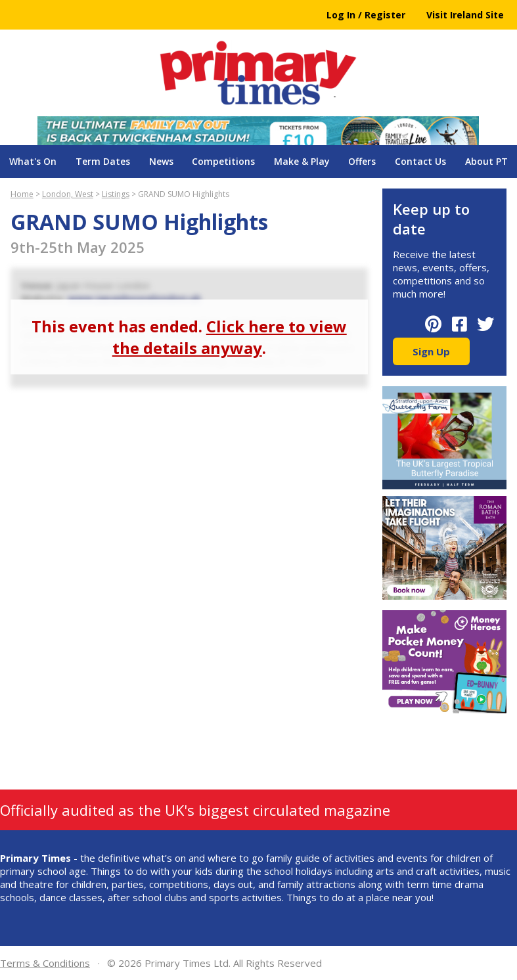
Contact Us (420, 161)
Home (22, 194)
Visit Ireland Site (465, 15)
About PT (486, 161)
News (161, 161)
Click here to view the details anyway (230, 337)
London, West (68, 194)
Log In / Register (366, 15)
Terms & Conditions (45, 963)
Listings (116, 194)
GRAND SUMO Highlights (184, 194)
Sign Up (431, 351)
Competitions (223, 161)
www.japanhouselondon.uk (134, 298)
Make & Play (302, 161)
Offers (362, 161)
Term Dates (103, 161)
